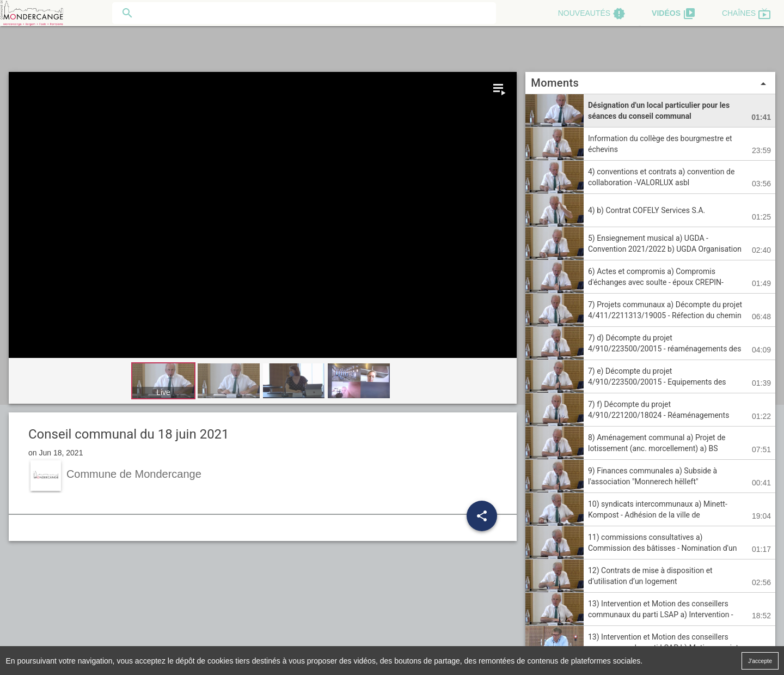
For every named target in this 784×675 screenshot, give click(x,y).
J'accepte (760, 660)
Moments (650, 83)
